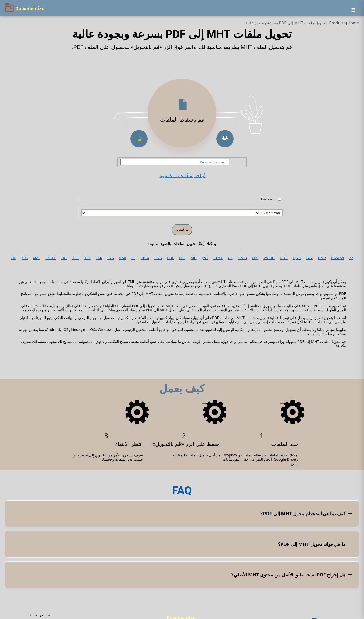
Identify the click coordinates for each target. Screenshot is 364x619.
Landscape (268, 199)
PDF (170, 258)
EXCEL (51, 258)
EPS (255, 258)
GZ (230, 258)
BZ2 (310, 258)
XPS (25, 258)
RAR (123, 258)
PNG (158, 258)
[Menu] (353, 10)
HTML (218, 258)
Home (353, 23)
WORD (269, 258)
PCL (182, 258)
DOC (284, 258)
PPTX (145, 258)
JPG (205, 258)
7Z (351, 258)
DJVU (297, 258)
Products (337, 23)
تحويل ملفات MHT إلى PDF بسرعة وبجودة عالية (285, 23)
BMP (322, 258)
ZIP (14, 258)
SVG (111, 258)
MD (194, 258)
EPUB (242, 258)
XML (37, 258)
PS (133, 258)
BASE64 (338, 258)
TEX (88, 258)
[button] (225, 139)
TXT (64, 258)
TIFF (76, 258)
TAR (99, 258)
